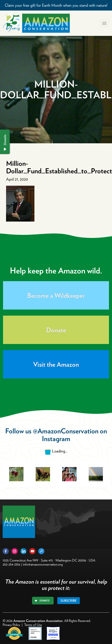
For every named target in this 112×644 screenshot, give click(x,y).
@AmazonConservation (66, 431)
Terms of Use (33, 625)
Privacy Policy (11, 625)
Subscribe (69, 601)
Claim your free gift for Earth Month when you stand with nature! (56, 5)
